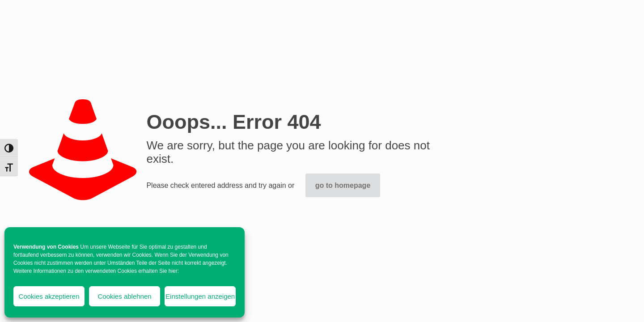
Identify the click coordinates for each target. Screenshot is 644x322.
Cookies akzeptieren (49, 296)
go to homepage (343, 185)
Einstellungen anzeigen (200, 296)
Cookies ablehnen (125, 296)
